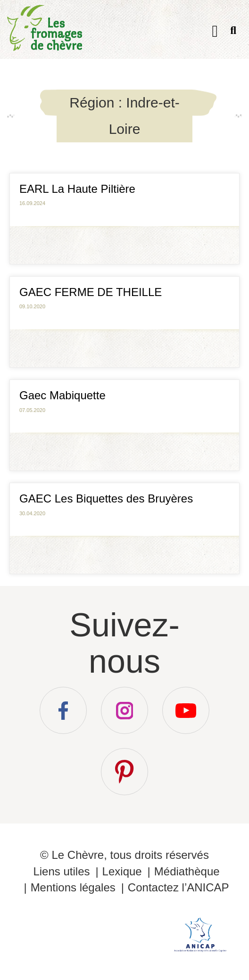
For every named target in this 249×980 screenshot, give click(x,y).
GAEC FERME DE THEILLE (91, 292)
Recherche (233, 32)
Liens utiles (61, 871)
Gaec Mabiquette (62, 395)
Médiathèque (187, 871)
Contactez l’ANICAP (178, 887)
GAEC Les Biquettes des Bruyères (106, 498)
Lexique (122, 871)
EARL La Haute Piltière (77, 189)
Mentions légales (73, 887)
